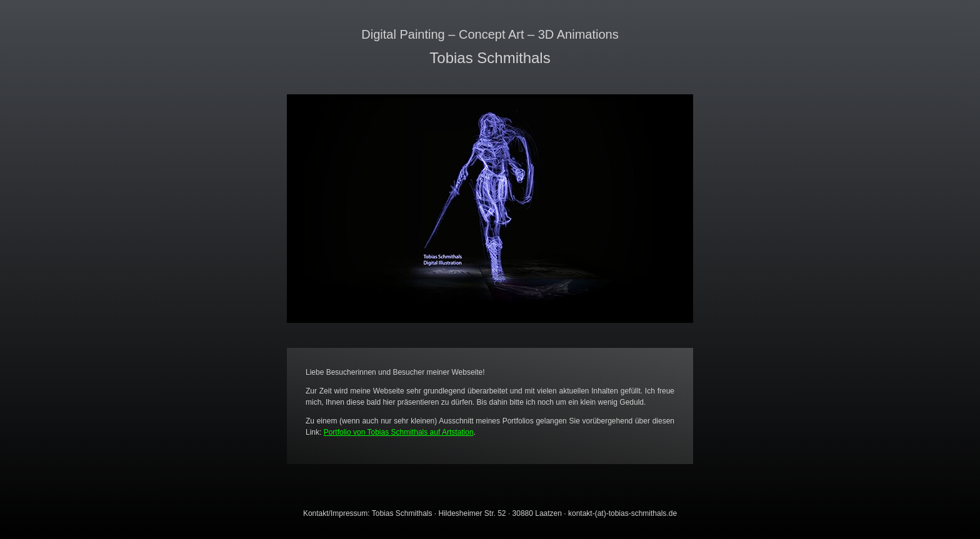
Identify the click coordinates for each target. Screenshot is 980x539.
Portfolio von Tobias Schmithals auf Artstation (399, 432)
